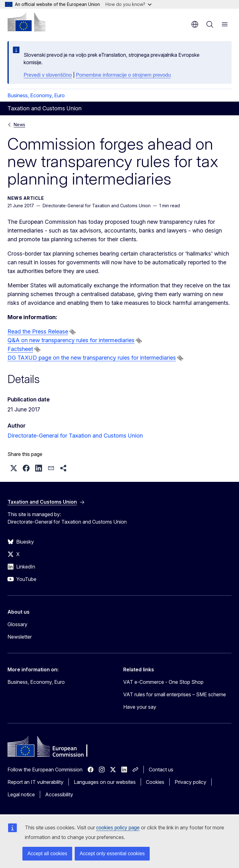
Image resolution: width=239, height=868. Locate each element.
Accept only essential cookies (112, 854)
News (19, 125)
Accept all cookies (47, 854)
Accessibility (59, 794)
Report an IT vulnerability (35, 782)
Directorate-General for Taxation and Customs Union (75, 436)
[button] (14, 468)
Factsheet (20, 349)
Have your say (140, 707)
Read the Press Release (38, 331)
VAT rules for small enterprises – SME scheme (175, 694)
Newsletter (20, 637)
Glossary (17, 624)
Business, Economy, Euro (36, 95)
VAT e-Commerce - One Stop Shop (163, 682)
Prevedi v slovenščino (48, 75)
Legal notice (21, 794)
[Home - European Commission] (26, 22)
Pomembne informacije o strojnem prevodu (123, 75)
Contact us (161, 770)
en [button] (195, 24)
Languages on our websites (105, 782)
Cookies (155, 782)
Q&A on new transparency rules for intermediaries (71, 340)
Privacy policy (190, 782)
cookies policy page (118, 828)
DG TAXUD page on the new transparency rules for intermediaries (92, 358)
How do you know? (129, 4)
